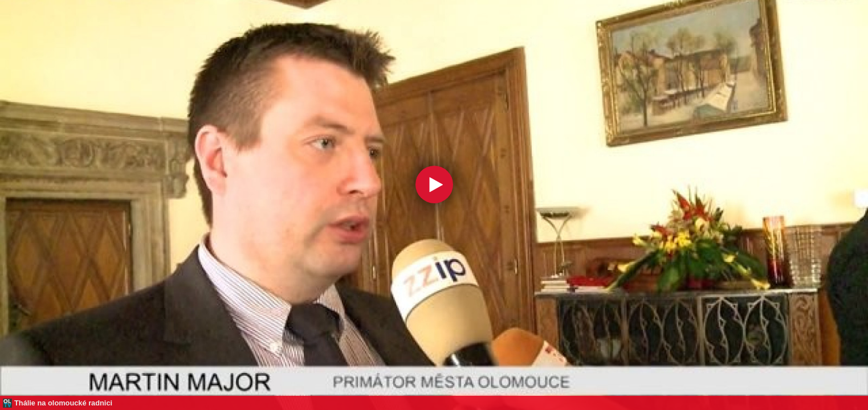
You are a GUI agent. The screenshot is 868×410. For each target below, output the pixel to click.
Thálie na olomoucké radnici (63, 403)
